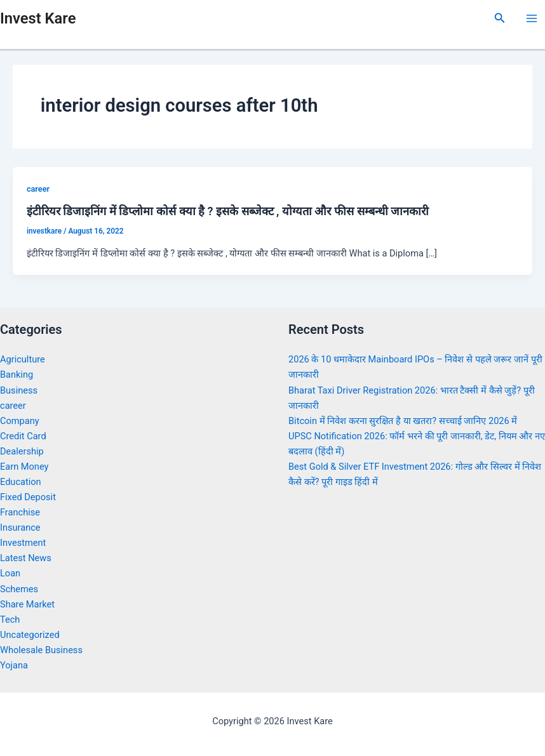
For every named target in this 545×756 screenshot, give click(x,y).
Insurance (20, 527)
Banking (17, 375)
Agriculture (23, 359)
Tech (10, 620)
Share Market (27, 604)
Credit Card (23, 436)
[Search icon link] (500, 18)
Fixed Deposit (28, 497)
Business (19, 390)
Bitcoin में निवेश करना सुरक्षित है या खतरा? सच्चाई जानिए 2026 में (403, 421)
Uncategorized (30, 635)
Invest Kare (38, 18)
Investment (23, 543)
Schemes (19, 589)
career (38, 189)
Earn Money (24, 467)
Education (21, 482)
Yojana (14, 665)
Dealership (22, 451)
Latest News (26, 558)
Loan (10, 573)
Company (20, 421)
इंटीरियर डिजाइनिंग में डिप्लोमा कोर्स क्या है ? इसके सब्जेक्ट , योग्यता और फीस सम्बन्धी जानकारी (228, 211)
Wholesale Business (41, 650)
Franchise (20, 512)
